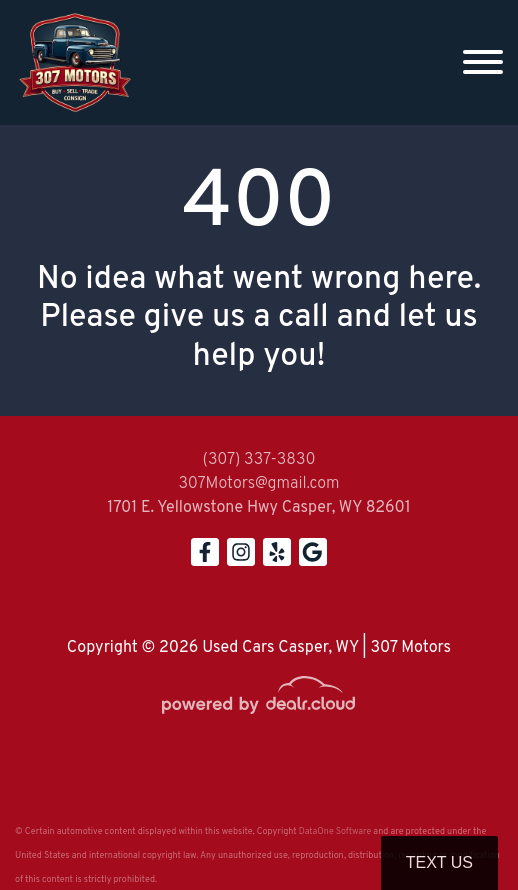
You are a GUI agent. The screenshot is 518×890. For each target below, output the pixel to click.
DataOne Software (335, 831)
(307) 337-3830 (258, 460)
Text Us (439, 862)
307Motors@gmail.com (258, 484)
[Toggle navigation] (483, 62)
